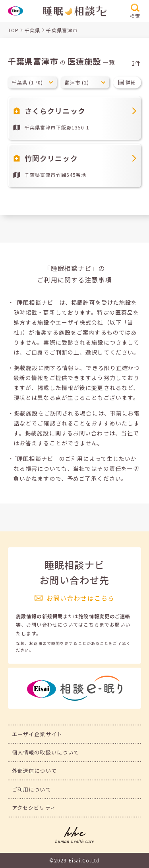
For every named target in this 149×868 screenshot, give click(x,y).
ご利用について (32, 789)
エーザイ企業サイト (37, 734)
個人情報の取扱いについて (45, 752)
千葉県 (32, 30)
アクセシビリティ (34, 808)
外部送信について (34, 771)
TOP (13, 30)
